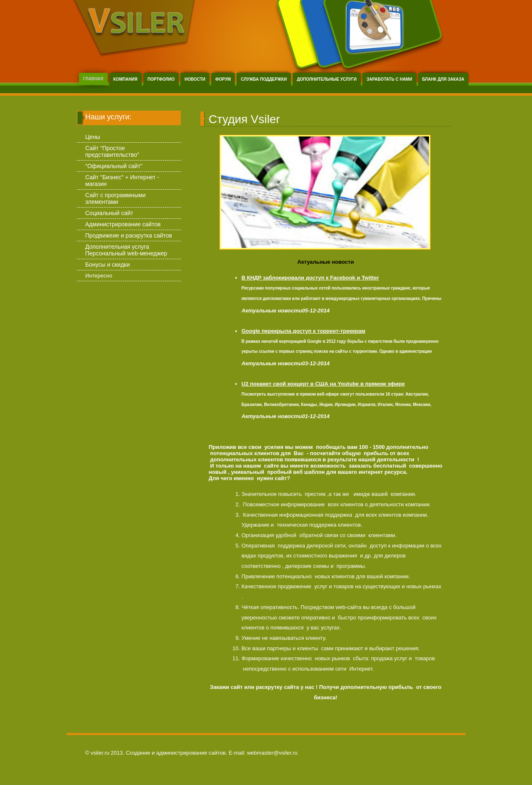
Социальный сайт (109, 213)
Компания (126, 79)
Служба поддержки (264, 79)
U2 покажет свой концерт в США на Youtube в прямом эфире (323, 384)
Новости (195, 79)
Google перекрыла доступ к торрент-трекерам (303, 331)
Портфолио (161, 79)
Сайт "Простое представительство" (112, 151)
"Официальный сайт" (114, 166)
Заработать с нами (389, 79)
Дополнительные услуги (327, 79)
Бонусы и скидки (107, 265)
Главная (93, 79)
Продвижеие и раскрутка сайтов (129, 235)
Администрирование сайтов (123, 224)
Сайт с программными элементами (115, 198)
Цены (93, 137)
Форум (223, 79)
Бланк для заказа (443, 79)
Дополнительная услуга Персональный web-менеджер (126, 250)
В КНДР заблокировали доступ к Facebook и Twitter (310, 278)
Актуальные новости (326, 262)
